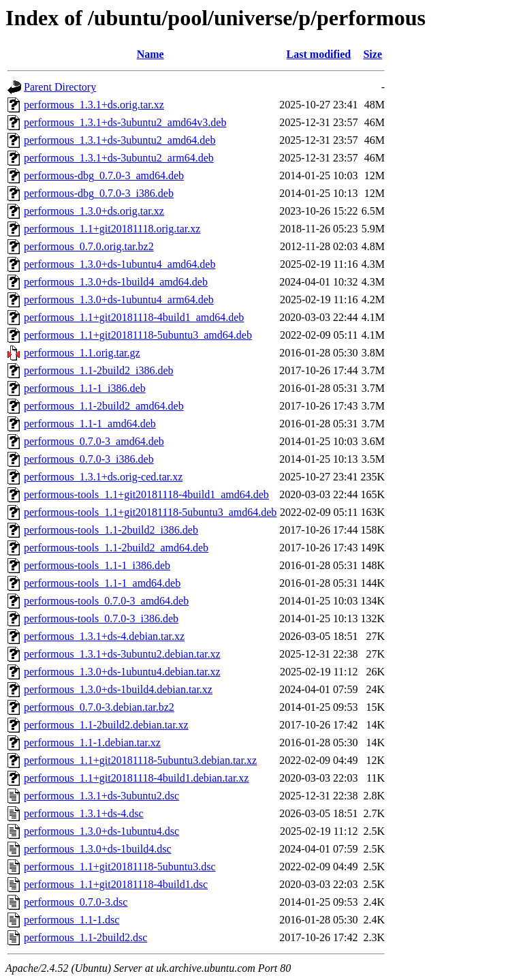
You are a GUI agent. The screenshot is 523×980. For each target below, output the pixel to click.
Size (373, 54)
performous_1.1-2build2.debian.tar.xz (106, 725)
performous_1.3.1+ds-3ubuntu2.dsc (101, 796)
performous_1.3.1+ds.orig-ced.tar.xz (103, 477)
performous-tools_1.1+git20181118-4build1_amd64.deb (146, 494)
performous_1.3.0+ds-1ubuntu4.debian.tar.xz (122, 672)
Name (150, 54)
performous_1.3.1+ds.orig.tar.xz (94, 105)
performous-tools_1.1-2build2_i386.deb (111, 530)
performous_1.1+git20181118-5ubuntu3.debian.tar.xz (140, 760)
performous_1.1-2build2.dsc (85, 937)
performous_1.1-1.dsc (72, 920)
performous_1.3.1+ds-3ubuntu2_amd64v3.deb (125, 122)
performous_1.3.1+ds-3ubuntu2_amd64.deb (120, 140)
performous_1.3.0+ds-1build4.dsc (98, 849)
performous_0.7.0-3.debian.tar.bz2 (99, 707)
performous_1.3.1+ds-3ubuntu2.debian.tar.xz (122, 654)
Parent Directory (60, 87)
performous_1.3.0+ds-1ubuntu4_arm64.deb (119, 300)
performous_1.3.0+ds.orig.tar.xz (94, 211)
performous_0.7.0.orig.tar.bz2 (89, 246)
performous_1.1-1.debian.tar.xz (92, 742)
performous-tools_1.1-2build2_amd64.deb (116, 548)
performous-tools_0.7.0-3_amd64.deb (106, 601)
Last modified (319, 54)
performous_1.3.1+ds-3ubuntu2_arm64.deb (119, 158)
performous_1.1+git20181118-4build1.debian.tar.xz (136, 778)
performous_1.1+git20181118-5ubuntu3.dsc (120, 867)
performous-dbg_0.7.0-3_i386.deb (99, 193)
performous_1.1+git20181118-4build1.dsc (116, 884)
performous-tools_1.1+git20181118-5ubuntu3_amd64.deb (150, 512)
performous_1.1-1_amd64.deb (90, 424)
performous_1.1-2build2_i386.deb (99, 370)
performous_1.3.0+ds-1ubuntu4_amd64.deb (120, 264)
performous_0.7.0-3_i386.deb (89, 459)
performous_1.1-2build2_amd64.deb (104, 406)
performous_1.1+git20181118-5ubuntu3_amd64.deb (138, 335)
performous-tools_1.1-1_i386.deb (97, 565)
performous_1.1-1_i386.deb (85, 388)
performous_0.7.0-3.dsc (76, 902)
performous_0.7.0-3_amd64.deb (94, 441)
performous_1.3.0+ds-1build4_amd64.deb (116, 282)
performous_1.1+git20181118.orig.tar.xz (112, 229)
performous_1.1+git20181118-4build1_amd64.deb (134, 317)
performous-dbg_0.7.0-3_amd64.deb (104, 175)
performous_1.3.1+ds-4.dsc (84, 813)
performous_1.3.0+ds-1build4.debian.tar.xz (118, 689)
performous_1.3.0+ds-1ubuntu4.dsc (101, 831)
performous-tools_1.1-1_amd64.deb (102, 583)
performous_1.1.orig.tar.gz (82, 353)
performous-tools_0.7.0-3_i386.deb (101, 618)
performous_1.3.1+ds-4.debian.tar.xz (104, 636)
